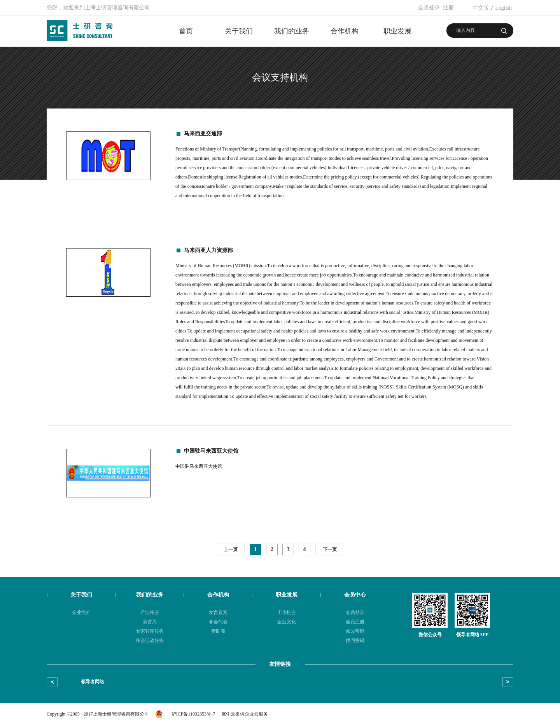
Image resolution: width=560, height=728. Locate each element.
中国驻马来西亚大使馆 (211, 451)
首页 (186, 31)
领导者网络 (93, 682)
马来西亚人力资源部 (208, 250)
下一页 (330, 549)
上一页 (231, 549)
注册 (448, 8)
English (503, 8)
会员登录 (429, 8)
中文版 (481, 8)
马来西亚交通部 (203, 134)
